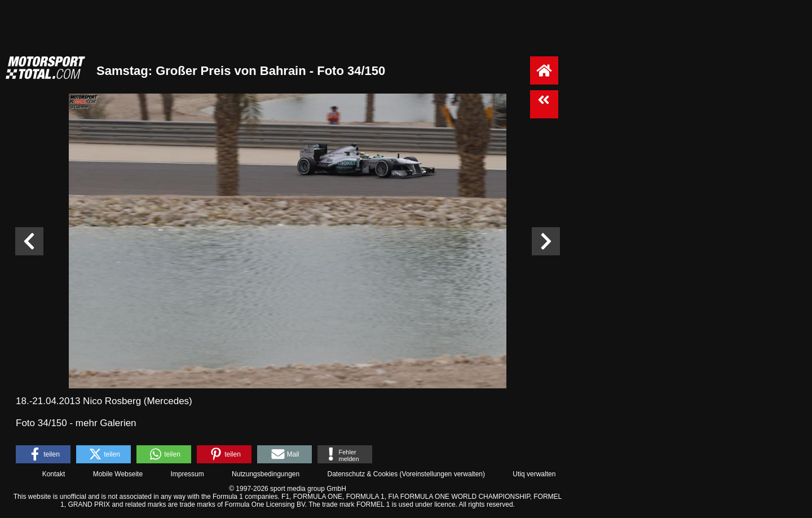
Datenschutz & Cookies (362, 474)
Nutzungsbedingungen (266, 474)
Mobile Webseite (118, 474)
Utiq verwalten (534, 474)
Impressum (187, 474)
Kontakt (54, 474)
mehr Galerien (106, 423)
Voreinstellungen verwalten (442, 474)
